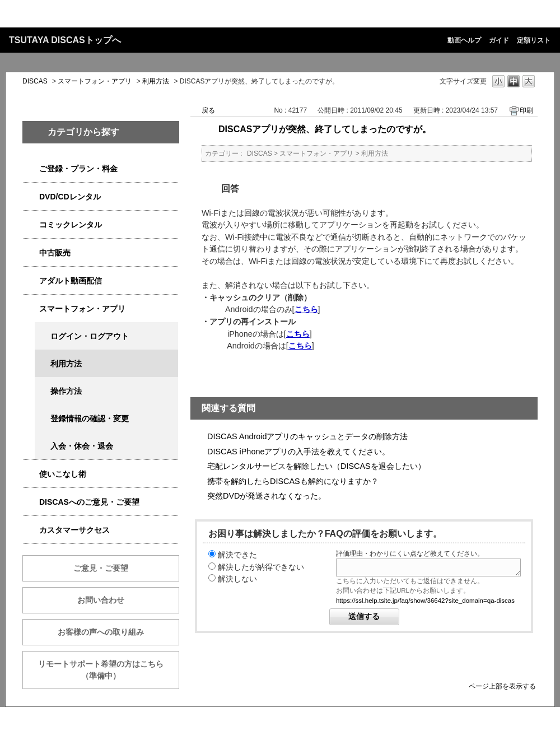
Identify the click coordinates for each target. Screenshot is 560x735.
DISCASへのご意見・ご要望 (89, 502)
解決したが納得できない (261, 567)
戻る (208, 110)
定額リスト (534, 40)
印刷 (526, 110)
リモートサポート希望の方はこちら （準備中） (109, 670)
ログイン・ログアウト (90, 336)
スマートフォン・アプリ (95, 81)
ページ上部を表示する (502, 686)
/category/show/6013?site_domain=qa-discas (31, 253)
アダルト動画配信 (71, 281)
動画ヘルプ (464, 40)
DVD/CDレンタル (70, 197)
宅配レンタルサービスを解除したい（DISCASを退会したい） (316, 466)
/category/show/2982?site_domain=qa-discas (31, 309)
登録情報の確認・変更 (90, 418)
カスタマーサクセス (74, 530)
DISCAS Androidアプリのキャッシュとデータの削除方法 (307, 436)
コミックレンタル (71, 225)
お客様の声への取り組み (101, 632)
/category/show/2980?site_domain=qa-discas (31, 197)
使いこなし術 (63, 474)
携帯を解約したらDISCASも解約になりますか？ (293, 481)
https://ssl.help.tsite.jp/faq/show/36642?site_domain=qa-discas (425, 601)
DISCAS (35, 81)
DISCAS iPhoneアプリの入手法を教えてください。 (298, 452)
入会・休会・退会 (82, 446)
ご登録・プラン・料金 (78, 169)
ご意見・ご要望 (101, 568)
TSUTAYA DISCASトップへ (65, 40)
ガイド (499, 40)
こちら (306, 309)
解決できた (237, 555)
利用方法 (156, 81)
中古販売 (55, 253)
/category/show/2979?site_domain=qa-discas (31, 169)
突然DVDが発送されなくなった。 (267, 496)
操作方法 (66, 391)
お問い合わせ (101, 600)
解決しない (237, 579)
